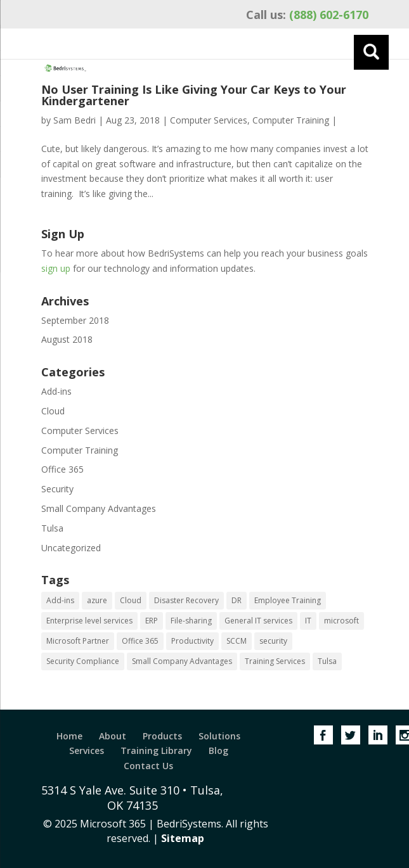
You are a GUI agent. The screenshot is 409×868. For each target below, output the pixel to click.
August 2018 (67, 339)
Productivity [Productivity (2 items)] (192, 641)
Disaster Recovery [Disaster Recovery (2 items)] (186, 600)
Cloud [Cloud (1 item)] (131, 600)
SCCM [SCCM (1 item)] (237, 641)
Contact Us (148, 766)
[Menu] (371, 52)
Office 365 (62, 469)
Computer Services (209, 120)
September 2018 (75, 320)
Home (69, 736)
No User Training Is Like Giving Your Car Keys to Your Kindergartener (194, 95)
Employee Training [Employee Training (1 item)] (288, 600)
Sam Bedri (75, 120)
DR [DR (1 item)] (237, 600)
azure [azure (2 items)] (97, 600)
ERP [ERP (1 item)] (152, 621)
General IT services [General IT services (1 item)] (258, 621)
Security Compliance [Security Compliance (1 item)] (83, 661)
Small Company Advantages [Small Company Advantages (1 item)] (182, 661)
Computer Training (291, 120)
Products (162, 736)
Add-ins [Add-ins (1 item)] (60, 600)
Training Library (156, 750)
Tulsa (52, 528)
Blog (218, 750)
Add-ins (56, 391)
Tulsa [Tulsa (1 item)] (327, 661)
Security (57, 489)
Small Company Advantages (99, 508)
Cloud (53, 411)
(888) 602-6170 (307, 15)
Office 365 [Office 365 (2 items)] (140, 641)
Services (87, 750)
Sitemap (183, 838)
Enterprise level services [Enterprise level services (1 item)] (89, 621)
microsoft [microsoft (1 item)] (341, 621)
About (113, 736)
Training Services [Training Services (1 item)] (275, 661)
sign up (56, 268)
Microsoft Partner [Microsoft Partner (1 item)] (78, 641)
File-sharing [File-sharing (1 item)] (191, 621)
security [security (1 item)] (273, 641)
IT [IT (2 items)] (308, 621)
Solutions (219, 736)
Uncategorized (71, 548)
